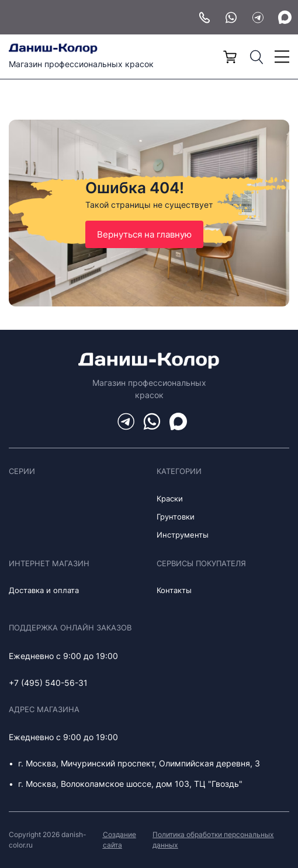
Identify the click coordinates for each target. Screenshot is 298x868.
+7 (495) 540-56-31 (48, 683)
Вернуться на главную (144, 234)
